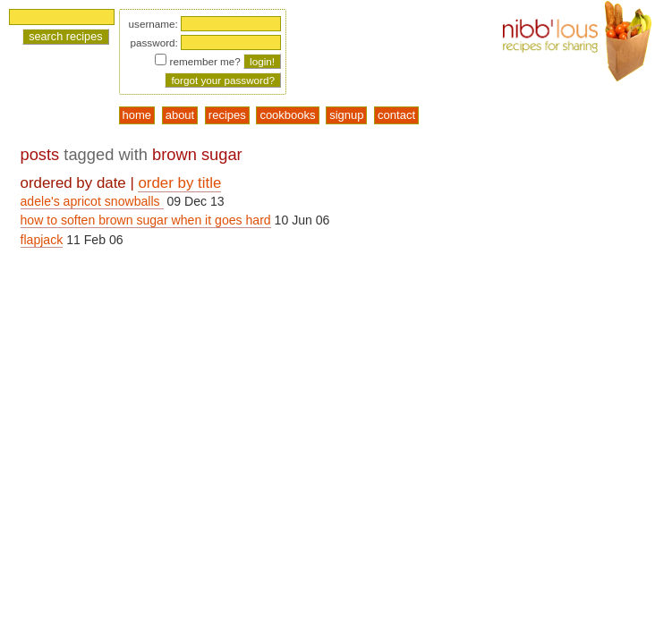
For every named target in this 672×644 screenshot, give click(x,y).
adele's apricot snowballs (92, 201)
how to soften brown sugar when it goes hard (146, 220)
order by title (179, 183)
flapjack (42, 240)
